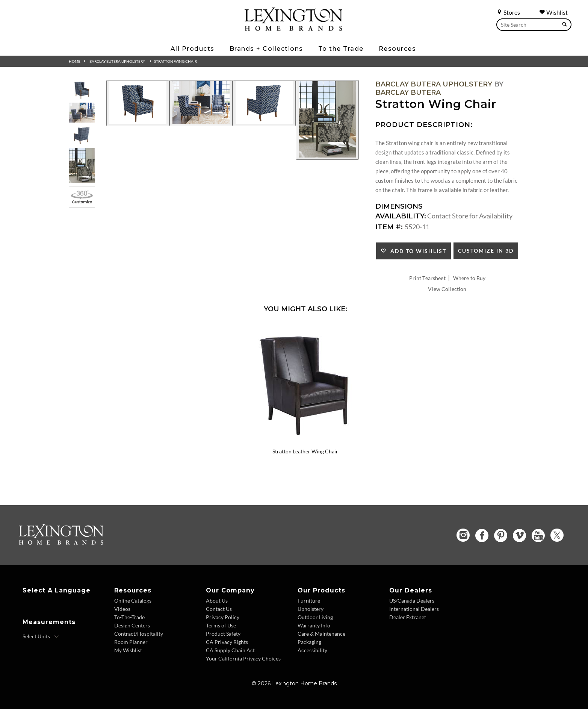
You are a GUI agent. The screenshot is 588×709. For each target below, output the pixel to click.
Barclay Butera (408, 92)
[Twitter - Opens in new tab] (557, 535)
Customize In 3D (486, 251)
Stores (508, 12)
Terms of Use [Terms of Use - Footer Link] (221, 625)
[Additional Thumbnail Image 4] (82, 166)
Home (75, 61)
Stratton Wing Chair (175, 61)
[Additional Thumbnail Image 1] (82, 90)
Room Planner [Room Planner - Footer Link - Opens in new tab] (131, 642)
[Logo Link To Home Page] (293, 28)
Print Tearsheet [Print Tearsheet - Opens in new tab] (427, 278)
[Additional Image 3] (264, 103)
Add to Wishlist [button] (416, 251)
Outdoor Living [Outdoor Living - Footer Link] (315, 617)
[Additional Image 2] (201, 103)
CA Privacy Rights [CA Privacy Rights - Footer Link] (227, 642)
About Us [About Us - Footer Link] (217, 601)
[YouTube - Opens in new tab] (538, 536)
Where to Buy (469, 278)
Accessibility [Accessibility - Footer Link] (312, 650)
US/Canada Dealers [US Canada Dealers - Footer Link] (412, 601)
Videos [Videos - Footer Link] (122, 609)
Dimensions (399, 206)
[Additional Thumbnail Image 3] (82, 136)
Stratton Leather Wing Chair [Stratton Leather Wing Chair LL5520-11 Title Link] (305, 451)
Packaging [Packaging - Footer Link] (309, 642)
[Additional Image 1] (138, 103)
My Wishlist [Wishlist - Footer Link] (128, 650)
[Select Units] (41, 636)
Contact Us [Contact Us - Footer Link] (219, 609)
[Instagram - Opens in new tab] (463, 535)
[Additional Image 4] (327, 120)
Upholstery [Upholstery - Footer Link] (311, 609)
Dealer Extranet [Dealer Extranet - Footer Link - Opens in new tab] (408, 617)
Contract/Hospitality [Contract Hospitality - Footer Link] (139, 634)
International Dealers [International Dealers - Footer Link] (414, 609)
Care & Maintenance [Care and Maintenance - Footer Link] (321, 634)
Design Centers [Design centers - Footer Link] (132, 625)
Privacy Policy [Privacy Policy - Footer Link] (223, 617)
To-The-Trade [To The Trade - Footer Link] (129, 617)
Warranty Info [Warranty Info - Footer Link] (314, 625)
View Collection (447, 289)
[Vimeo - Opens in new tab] (519, 536)
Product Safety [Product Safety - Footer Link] (223, 634)
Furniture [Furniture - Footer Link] (309, 601)
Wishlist (553, 12)
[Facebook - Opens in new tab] (482, 536)
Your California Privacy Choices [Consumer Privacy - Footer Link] (243, 658)
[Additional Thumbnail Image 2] (82, 113)
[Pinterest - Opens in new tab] (501, 536)
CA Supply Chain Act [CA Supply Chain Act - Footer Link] (230, 650)
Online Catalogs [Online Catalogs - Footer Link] (133, 601)
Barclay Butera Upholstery (117, 61)
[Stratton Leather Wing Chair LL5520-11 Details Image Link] (305, 442)
